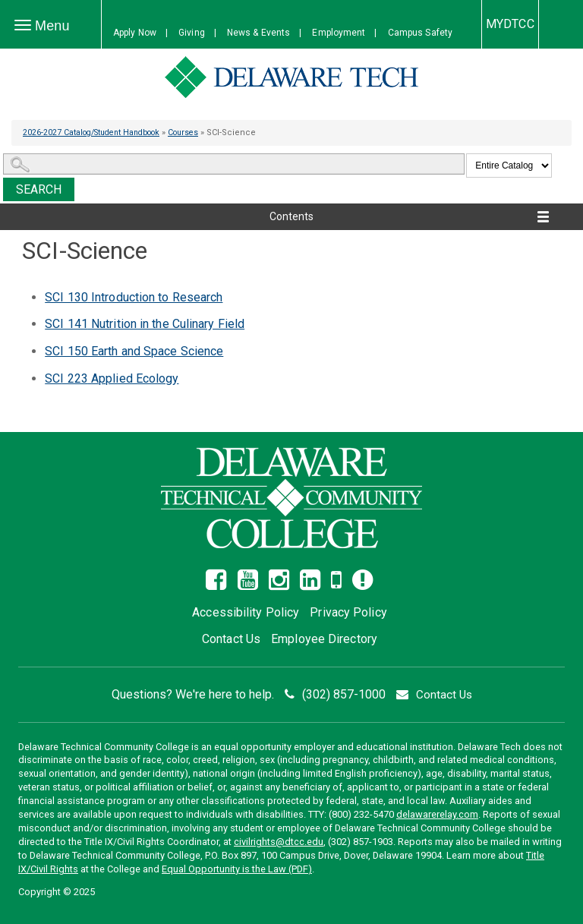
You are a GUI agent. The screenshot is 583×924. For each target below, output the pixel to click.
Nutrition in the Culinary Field (145, 324)
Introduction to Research (134, 297)
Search (39, 189)
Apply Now (135, 33)
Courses (197, 132)
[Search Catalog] (234, 164)
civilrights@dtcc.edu (279, 842)
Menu (46, 26)
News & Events (258, 33)
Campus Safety (420, 33)
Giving (192, 33)
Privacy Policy (348, 612)
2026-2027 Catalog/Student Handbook (98, 132)
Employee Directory (324, 639)
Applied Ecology (112, 378)
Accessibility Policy (246, 612)
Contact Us (231, 639)
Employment (339, 33)
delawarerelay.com (437, 814)
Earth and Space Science (134, 351)
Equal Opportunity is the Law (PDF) (237, 869)
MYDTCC (510, 24)
